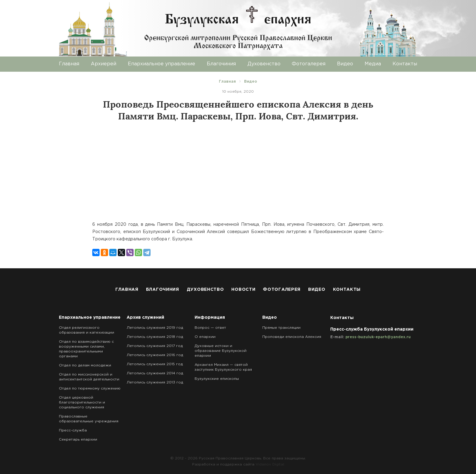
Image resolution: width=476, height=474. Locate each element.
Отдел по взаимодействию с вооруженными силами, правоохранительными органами (86, 349)
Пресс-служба (73, 430)
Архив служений (145, 318)
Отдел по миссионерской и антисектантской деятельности (89, 377)
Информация (210, 318)
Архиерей (104, 64)
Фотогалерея (309, 64)
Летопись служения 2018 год (155, 337)
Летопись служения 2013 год (155, 382)
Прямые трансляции (281, 328)
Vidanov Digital (270, 464)
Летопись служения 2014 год (155, 373)
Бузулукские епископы (217, 379)
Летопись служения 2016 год (155, 355)
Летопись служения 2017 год (155, 346)
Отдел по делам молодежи (85, 365)
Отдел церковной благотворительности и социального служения (82, 402)
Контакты (405, 64)
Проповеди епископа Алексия (292, 337)
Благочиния (221, 64)
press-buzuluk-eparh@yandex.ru (378, 337)
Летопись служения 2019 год (155, 328)
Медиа (373, 64)
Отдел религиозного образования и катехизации (87, 330)
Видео (345, 64)
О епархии (205, 337)
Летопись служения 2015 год (155, 364)
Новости (243, 290)
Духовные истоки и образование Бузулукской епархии (221, 351)
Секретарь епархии (78, 440)
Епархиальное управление (161, 64)
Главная (69, 64)
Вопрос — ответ (210, 328)
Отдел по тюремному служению (90, 388)
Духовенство (264, 64)
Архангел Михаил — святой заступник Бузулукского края (223, 367)
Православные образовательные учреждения (89, 419)
